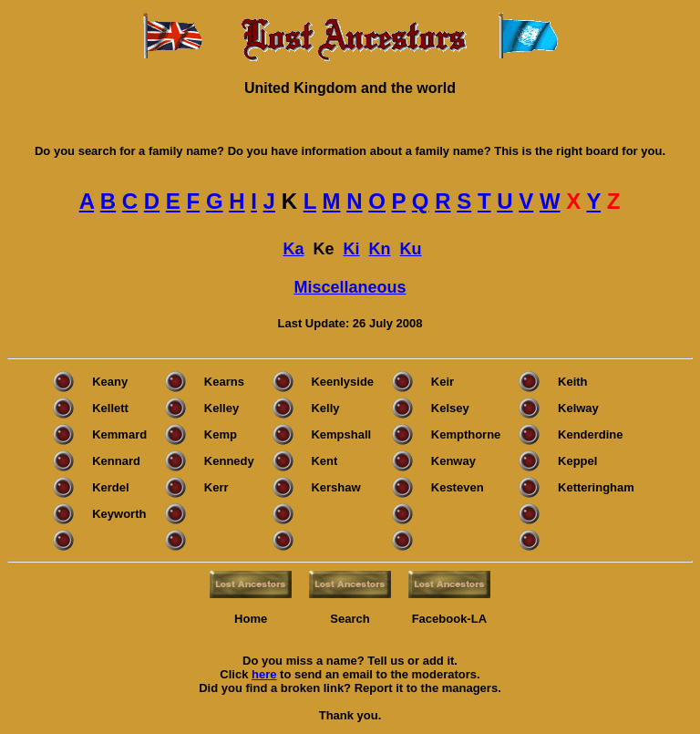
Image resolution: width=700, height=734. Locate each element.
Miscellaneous (350, 287)
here (264, 674)
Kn (380, 249)
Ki (352, 249)
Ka (293, 249)
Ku (411, 249)
